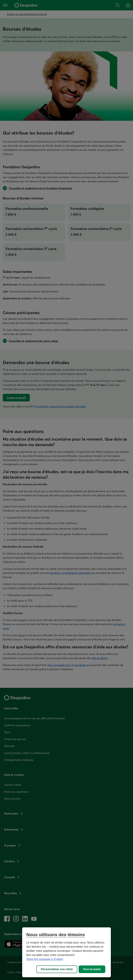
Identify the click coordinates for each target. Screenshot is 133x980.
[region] (66, 952)
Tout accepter (92, 969)
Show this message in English (45, 959)
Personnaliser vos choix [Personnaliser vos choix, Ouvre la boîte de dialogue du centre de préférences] (57, 969)
